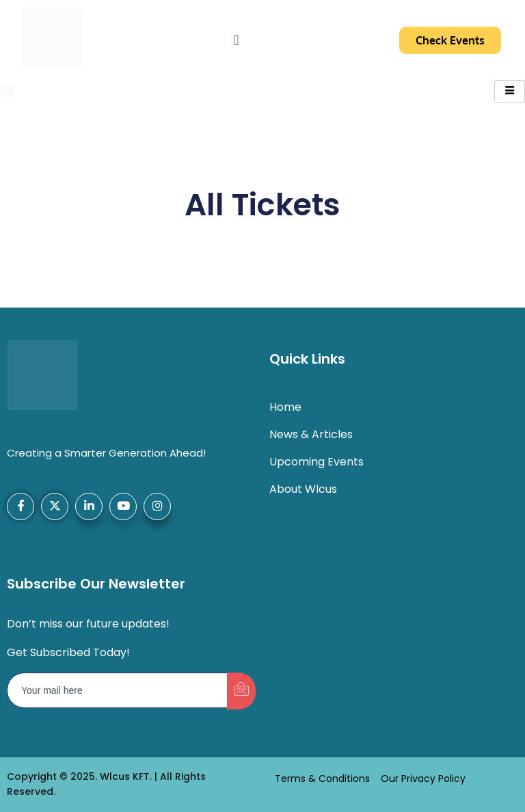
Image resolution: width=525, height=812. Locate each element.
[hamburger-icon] (510, 91)
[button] (236, 40)
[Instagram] (157, 506)
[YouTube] (123, 506)
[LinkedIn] (89, 506)
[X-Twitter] (55, 506)
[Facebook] (21, 506)
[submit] (241, 691)
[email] (118, 690)
